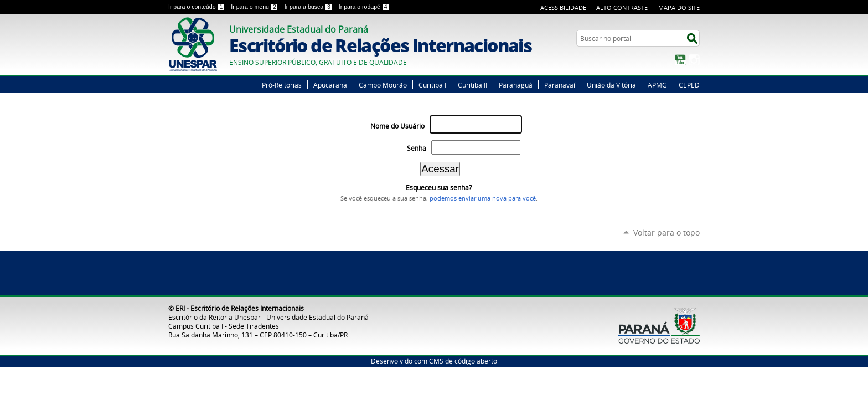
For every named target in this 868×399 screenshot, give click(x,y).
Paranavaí (560, 85)
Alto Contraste (622, 7)
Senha (417, 148)
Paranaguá (516, 85)
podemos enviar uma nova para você (483, 198)
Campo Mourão (383, 85)
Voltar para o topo (666, 232)
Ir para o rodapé (364, 7)
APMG (657, 85)
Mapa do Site (679, 7)
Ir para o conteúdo (197, 7)
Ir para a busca (309, 7)
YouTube (680, 60)
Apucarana (330, 85)
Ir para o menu (255, 7)
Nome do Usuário (397, 126)
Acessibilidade (563, 7)
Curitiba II (472, 85)
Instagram (694, 60)
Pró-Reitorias (282, 85)
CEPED (689, 85)
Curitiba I (432, 85)
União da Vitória (611, 85)
